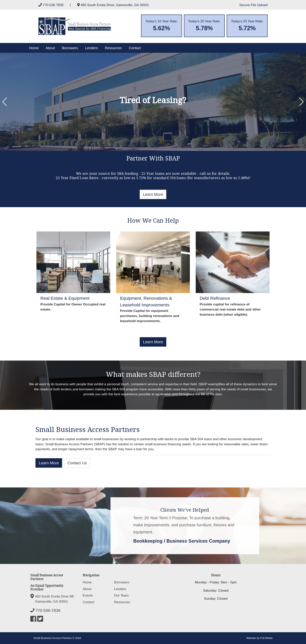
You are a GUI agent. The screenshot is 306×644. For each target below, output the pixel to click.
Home (34, 48)
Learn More (153, 194)
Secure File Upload (253, 5)
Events (88, 595)
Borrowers (70, 48)
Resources (113, 48)
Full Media (266, 638)
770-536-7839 (51, 5)
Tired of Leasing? (153, 100)
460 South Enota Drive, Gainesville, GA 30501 (113, 5)
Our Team (121, 595)
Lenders (91, 48)
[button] (5, 102)
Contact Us (77, 463)
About (50, 48)
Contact (135, 48)
